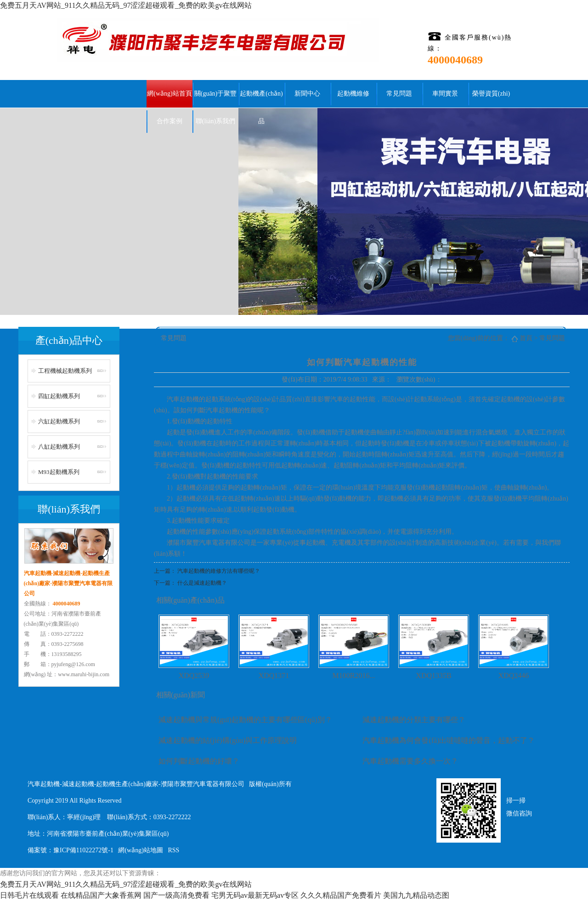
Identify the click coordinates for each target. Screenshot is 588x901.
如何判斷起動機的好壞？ (199, 761)
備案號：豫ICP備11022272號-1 (71, 850)
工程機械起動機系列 (65, 371)
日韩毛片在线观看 (29, 895)
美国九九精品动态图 (416, 895)
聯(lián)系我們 (215, 121)
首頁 (526, 338)
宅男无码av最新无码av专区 (255, 895)
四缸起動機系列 (59, 396)
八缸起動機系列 (59, 447)
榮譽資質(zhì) (491, 94)
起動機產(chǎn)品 (261, 99)
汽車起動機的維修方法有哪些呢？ (219, 571)
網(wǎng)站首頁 (169, 94)
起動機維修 (353, 94)
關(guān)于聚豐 (216, 94)
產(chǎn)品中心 (69, 340)
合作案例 (170, 121)
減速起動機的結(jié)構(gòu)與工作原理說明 (228, 740)
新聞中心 (307, 94)
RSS (173, 850)
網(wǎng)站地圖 (140, 850)
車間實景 (445, 94)
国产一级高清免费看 (176, 895)
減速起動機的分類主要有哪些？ (414, 720)
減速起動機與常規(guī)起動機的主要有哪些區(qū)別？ (245, 720)
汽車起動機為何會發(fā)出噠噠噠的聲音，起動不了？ (449, 740)
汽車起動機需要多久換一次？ (410, 761)
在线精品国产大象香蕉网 (101, 895)
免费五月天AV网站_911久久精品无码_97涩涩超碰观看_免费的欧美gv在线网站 (126, 5)
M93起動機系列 (59, 472)
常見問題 (399, 94)
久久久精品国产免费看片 (341, 895)
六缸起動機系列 (59, 421)
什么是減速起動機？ (202, 583)
